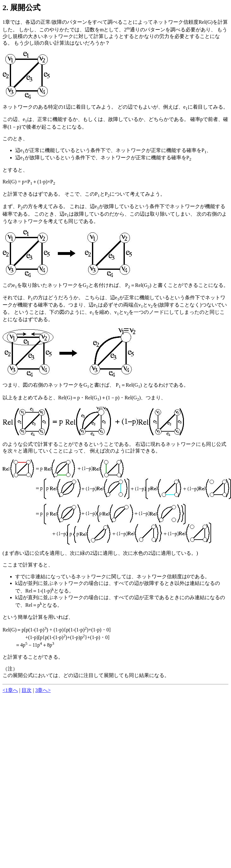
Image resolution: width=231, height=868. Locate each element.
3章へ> (43, 690)
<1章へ (10, 690)
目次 (27, 690)
